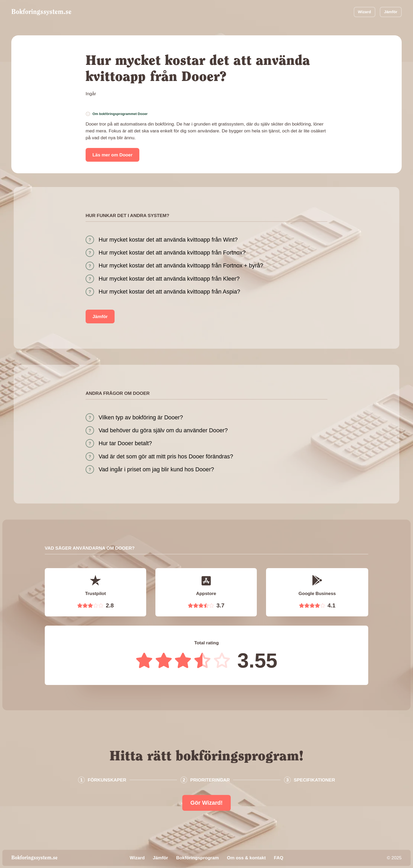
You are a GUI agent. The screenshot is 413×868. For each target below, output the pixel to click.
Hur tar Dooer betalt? (125, 443)
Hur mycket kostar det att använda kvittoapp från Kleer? (169, 279)
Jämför (391, 12)
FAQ (279, 858)
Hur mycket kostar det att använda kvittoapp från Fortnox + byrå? (181, 265)
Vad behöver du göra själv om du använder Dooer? (163, 430)
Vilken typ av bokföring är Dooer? (141, 417)
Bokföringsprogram (198, 858)
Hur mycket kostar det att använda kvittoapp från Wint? (168, 240)
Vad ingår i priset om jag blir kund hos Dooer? (156, 469)
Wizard (365, 12)
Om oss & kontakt (246, 858)
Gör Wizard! (207, 803)
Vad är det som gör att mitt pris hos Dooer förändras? (166, 456)
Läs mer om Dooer (112, 155)
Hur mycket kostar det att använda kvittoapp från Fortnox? (172, 253)
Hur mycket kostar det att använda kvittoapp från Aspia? (169, 292)
